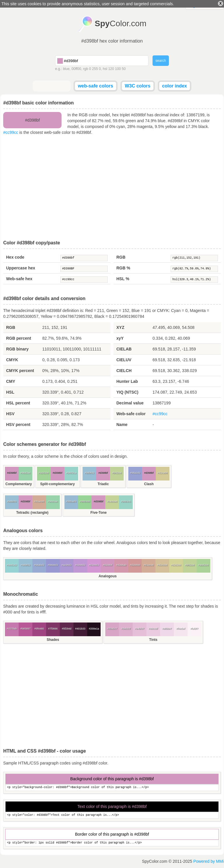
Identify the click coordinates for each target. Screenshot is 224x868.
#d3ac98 (39, 501)
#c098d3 (80, 565)
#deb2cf (126, 629)
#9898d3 (53, 565)
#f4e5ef (181, 629)
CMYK (12, 360)
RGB (121, 257)
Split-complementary (58, 484)
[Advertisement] (112, 188)
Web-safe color (131, 414)
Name (122, 425)
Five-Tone (99, 513)
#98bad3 (71, 501)
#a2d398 (44, 473)
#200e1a (94, 629)
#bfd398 (117, 473)
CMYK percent (20, 371)
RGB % (123, 268)
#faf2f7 (195, 629)
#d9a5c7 (112, 629)
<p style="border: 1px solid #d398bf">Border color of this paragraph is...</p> (112, 843)
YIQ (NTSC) (127, 392)
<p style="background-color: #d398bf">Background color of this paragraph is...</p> (112, 788)
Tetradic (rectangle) (32, 513)
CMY (11, 381)
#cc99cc (11, 132)
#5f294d (67, 629)
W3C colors (138, 86)
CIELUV (124, 360)
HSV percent (18, 425)
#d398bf (84, 258)
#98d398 (85, 501)
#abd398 (203, 565)
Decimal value (130, 403)
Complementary (19, 484)
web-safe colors (96, 86)
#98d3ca (71, 473)
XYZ (120, 327)
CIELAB (124, 349)
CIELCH (124, 371)
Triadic (103, 484)
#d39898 (135, 565)
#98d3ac (26, 473)
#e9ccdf (153, 629)
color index (175, 86)
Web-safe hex (19, 279)
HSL (10, 392)
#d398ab (121, 565)
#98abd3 (39, 565)
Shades (53, 640)
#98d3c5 (126, 501)
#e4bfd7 (140, 629)
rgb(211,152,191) (194, 258)
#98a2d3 (135, 473)
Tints (153, 640)
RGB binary (17, 349)
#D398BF (84, 269)
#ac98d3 (67, 565)
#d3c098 (162, 565)
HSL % (123, 279)
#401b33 (80, 629)
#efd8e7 (167, 629)
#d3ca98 (163, 473)
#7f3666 (53, 629)
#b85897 (26, 629)
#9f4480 (39, 629)
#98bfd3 (90, 473)
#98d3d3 (12, 565)
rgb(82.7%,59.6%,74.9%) (194, 269)
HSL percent (18, 403)
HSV (10, 414)
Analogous (108, 576)
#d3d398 (176, 565)
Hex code (15, 257)
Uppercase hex (21, 268)
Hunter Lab (127, 381)
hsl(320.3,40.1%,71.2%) (194, 280)
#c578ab (12, 629)
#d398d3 (94, 565)
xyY (120, 338)
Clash (149, 484)
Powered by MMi (209, 861)
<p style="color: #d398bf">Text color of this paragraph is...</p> (112, 815)
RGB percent (19, 338)
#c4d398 (112, 501)
